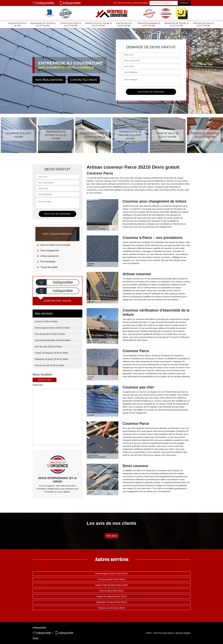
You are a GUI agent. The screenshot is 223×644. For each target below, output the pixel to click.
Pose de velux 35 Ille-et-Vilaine (124, 25)
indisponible (43, 3)
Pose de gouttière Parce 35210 (111, 579)
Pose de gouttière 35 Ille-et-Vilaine (71, 25)
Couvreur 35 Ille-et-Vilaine (17, 25)
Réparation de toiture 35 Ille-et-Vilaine (176, 25)
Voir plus (112, 536)
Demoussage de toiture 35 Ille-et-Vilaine (43, 25)
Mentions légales (183, 633)
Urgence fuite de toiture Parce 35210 (112, 585)
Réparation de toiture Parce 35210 (111, 602)
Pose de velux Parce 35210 (111, 591)
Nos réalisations (49, 80)
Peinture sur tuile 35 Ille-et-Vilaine (203, 25)
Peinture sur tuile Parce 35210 (111, 608)
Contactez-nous (84, 80)
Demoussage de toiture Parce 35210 (111, 573)
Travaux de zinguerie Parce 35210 (111, 596)
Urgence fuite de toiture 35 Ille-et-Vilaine (98, 25)
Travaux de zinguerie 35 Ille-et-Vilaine (149, 25)
